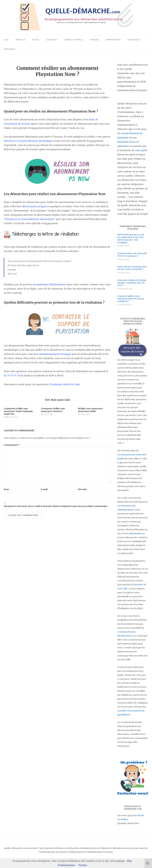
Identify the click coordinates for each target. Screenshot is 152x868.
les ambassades (133, 533)
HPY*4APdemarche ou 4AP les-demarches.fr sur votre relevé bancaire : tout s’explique (131, 239)
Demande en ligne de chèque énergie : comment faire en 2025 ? (132, 283)
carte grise (141, 150)
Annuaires (9, 49)
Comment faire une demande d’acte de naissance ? (132, 255)
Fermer (83, 865)
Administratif (113, 40)
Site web (82, 489)
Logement (52, 40)
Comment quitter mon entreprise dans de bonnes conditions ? (131, 299)
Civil (6, 40)
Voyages (94, 40)
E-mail (44, 489)
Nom (6, 489)
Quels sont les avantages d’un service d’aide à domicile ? (132, 268)
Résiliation (133, 40)
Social (36, 40)
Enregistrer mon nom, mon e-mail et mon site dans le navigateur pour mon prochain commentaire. (56, 506)
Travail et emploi (74, 40)
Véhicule (20, 40)
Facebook (139, 815)
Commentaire (12, 445)
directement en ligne (34, 206)
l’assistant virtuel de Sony (65, 384)
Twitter (124, 819)
